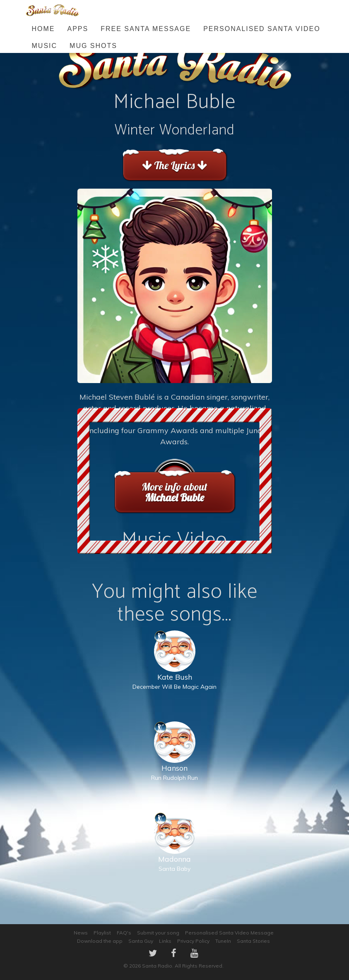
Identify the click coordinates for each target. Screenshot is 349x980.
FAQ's (124, 933)
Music (45, 46)
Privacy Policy (193, 941)
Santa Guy (141, 941)
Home (43, 29)
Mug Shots (93, 46)
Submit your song (158, 933)
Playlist (102, 933)
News (81, 933)
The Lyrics (174, 165)
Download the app (100, 941)
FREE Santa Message (146, 29)
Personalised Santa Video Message (229, 933)
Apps (78, 29)
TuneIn (223, 941)
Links (165, 941)
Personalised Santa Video (262, 29)
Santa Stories (253, 941)
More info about (174, 492)
